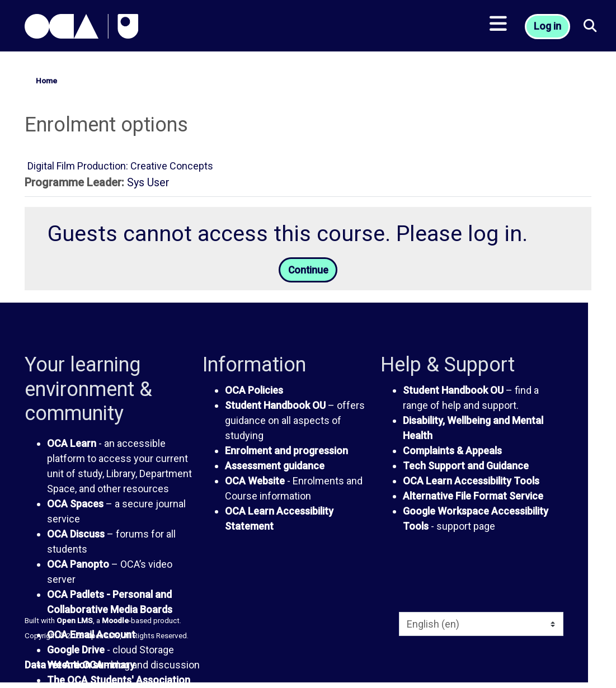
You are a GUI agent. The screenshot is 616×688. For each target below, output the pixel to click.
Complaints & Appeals (452, 451)
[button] (591, 28)
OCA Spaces (75, 504)
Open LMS (75, 621)
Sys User (148, 183)
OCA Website (255, 481)
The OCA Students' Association (119, 680)
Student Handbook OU (275, 406)
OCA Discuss (76, 534)
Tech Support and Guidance (466, 466)
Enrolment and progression (286, 451)
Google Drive (76, 650)
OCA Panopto (78, 565)
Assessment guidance (275, 466)
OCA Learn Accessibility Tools (471, 481)
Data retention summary (80, 666)
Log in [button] (549, 28)
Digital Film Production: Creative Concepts (120, 166)
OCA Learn (72, 444)
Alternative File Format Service (473, 496)
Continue (308, 270)
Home (46, 81)
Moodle (115, 621)
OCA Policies (254, 391)
